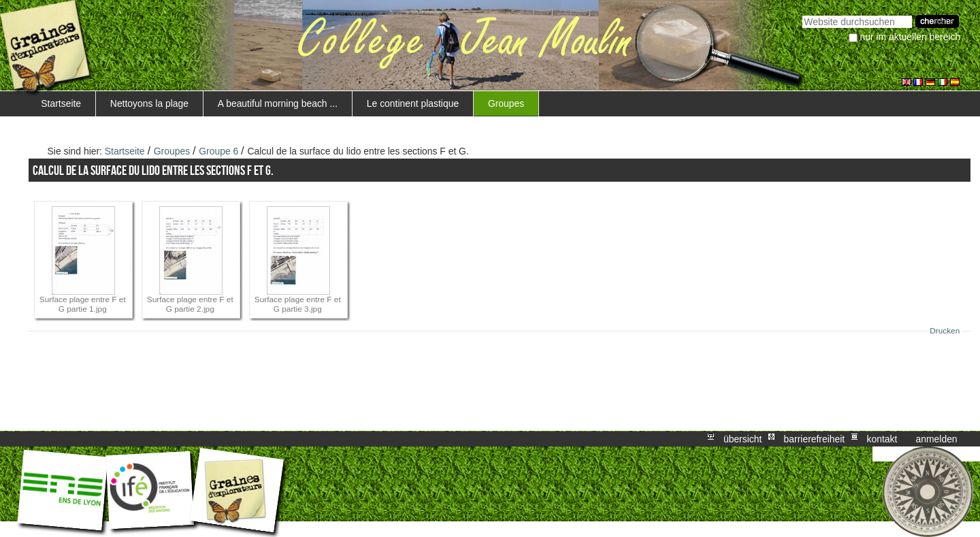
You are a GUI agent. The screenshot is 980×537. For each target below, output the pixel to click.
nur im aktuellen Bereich (911, 37)
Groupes (506, 103)
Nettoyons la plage (149, 103)
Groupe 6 (218, 151)
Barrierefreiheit (815, 439)
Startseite (61, 103)
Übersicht (742, 439)
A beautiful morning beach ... (278, 103)
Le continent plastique (413, 103)
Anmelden (937, 439)
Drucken (945, 331)
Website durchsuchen (802, 14)
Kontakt (882, 439)
